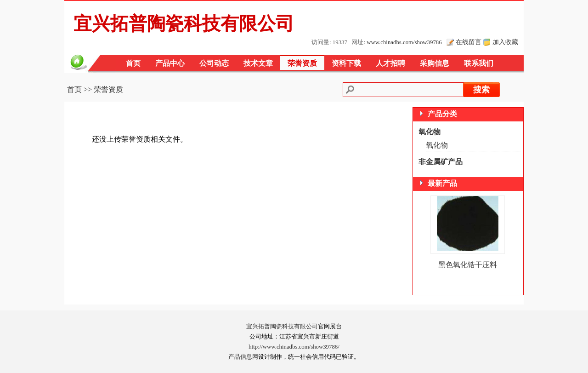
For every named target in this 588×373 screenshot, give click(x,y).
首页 (133, 63)
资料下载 (346, 63)
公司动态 (214, 63)
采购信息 (435, 63)
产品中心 (170, 63)
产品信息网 (243, 357)
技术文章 (258, 63)
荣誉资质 (302, 63)
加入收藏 (505, 42)
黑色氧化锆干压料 (468, 265)
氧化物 (430, 132)
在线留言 (469, 42)
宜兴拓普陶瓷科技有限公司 (282, 327)
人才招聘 (390, 63)
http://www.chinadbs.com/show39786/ (294, 347)
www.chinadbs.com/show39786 (404, 42)
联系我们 (479, 63)
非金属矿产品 (441, 162)
